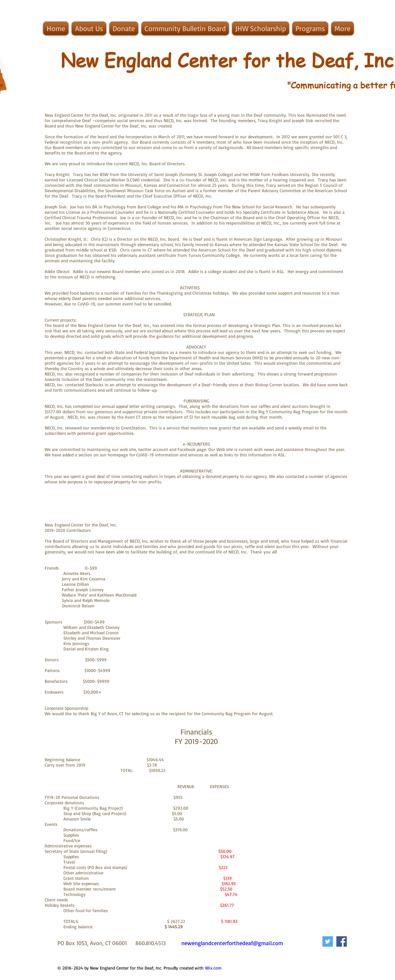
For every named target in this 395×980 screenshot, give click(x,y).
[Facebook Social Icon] (342, 941)
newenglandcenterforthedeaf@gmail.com (232, 943)
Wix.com (213, 968)
